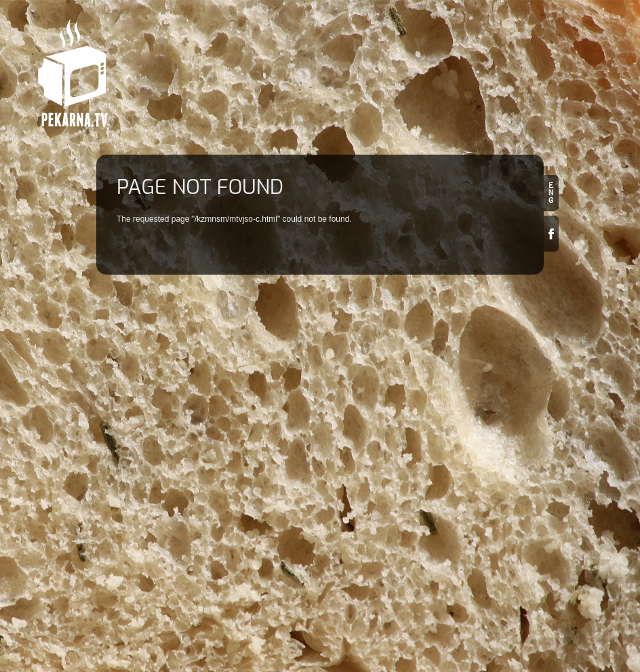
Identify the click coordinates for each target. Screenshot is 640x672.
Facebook (551, 234)
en (551, 193)
